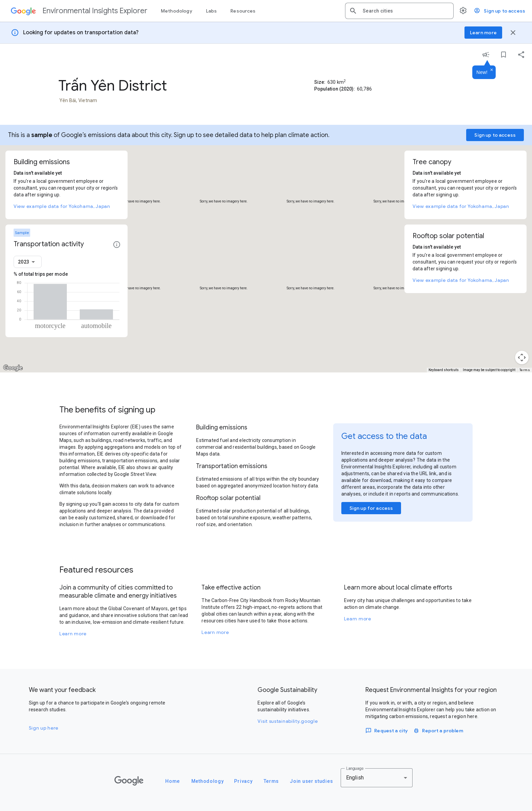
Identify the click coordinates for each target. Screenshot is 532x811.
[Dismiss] (492, 70)
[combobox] (405, 11)
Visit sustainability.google (288, 721)
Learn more (73, 634)
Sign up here (44, 728)
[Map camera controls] (522, 358)
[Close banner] (513, 33)
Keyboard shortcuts (444, 370)
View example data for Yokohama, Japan (62, 206)
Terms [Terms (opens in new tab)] (525, 370)
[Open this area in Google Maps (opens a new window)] (13, 368)
